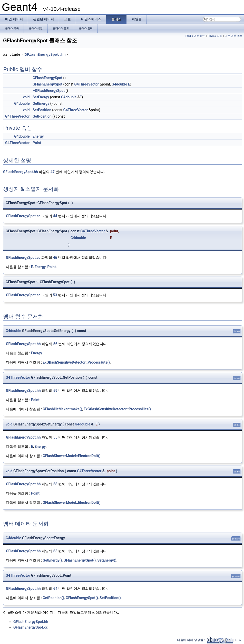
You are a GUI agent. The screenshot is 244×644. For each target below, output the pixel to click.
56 (55, 344)
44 (55, 216)
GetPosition (42, 116)
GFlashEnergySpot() (80, 560)
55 (55, 437)
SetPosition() (110, 598)
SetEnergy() (107, 560)
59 (55, 391)
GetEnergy (41, 103)
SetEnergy (41, 97)
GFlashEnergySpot (47, 78)
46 (55, 258)
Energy (38, 136)
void (26, 97)
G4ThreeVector (87, 84)
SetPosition (42, 110)
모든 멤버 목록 (234, 36)
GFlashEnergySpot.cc (23, 216)
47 (53, 172)
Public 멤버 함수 (196, 36)
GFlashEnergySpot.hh (45, 55)
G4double (119, 84)
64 (55, 589)
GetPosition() (53, 598)
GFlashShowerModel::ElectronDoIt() (71, 456)
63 (55, 551)
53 (55, 295)
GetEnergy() (52, 560)
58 (55, 484)
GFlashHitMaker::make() (62, 409)
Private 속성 (215, 36)
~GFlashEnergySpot (49, 91)
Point (37, 143)
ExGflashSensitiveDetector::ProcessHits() (76, 362)
